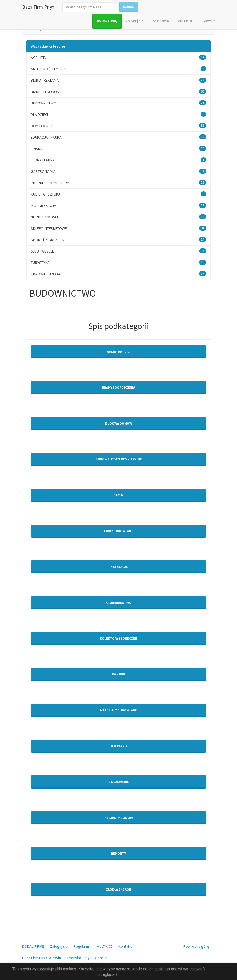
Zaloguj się (135, 21)
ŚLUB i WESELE (42, 251)
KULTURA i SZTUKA (46, 194)
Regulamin (160, 21)
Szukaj (129, 7)
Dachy (118, 495)
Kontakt (208, 21)
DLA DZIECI (39, 114)
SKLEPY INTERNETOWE (49, 228)
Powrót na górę (196, 946)
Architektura (119, 352)
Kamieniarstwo (118, 603)
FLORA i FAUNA (43, 160)
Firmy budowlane (119, 531)
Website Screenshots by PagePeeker (80, 958)
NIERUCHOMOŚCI (44, 217)
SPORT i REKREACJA (47, 240)
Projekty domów (119, 818)
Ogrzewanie (119, 782)
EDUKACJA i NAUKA (46, 137)
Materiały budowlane (119, 710)
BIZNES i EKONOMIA (47, 92)
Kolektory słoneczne (118, 638)
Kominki (118, 674)
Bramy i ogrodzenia (118, 387)
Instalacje (119, 567)
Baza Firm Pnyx (38, 7)
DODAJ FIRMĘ (107, 21)
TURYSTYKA (40, 263)
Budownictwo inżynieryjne (119, 459)
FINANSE (38, 149)
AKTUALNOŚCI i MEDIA (48, 69)
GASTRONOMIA (43, 171)
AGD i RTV (39, 58)
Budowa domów (119, 423)
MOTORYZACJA (43, 206)
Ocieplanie (118, 746)
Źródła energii (119, 889)
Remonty (118, 853)
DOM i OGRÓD (42, 126)
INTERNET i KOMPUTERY (50, 183)
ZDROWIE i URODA (46, 274)
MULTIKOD (185, 21)
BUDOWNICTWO (44, 103)
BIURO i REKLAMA (45, 80)
